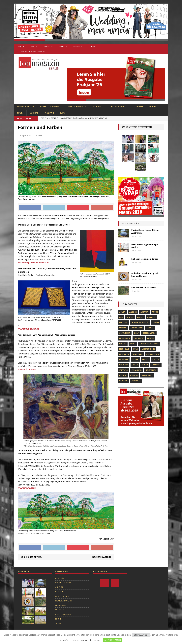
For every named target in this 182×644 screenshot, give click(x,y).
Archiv (92, 47)
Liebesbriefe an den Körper (145, 259)
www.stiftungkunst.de (28, 329)
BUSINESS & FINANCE (51, 107)
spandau (156, 365)
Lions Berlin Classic (149, 344)
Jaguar (150, 338)
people (145, 359)
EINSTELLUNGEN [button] (141, 635)
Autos (155, 312)
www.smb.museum (27, 369)
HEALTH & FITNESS (119, 107)
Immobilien (125, 338)
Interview (139, 338)
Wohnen (123, 381)
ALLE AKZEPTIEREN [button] (113, 640)
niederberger (153, 354)
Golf (136, 333)
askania (144, 312)
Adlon (122, 312)
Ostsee (135, 359)
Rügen (145, 365)
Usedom (134, 375)
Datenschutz (79, 47)
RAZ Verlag (48, 47)
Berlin (140, 317)
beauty (130, 317)
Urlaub (123, 375)
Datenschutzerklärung (90, 640)
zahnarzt (136, 381)
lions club (124, 349)
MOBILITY (138, 107)
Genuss (150, 328)
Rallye (156, 359)
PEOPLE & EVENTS (26, 107)
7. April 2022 (26, 135)
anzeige (133, 312)
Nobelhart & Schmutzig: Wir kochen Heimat (145, 275)
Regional (124, 365)
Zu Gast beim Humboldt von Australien (145, 231)
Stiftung (123, 370)
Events (156, 322)
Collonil (124, 322)
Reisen (135, 365)
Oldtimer (124, 359)
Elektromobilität (140, 322)
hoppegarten (149, 333)
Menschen (124, 354)
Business (151, 317)
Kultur (123, 344)
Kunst (133, 344)
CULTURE (50, 113)
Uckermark (151, 370)
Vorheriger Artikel (31, 557)
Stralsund (137, 370)
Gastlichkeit (137, 328)
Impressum (63, 47)
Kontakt (35, 47)
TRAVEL (153, 107)
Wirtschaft (147, 375)
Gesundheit (125, 333)
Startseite (21, 47)
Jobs (62, 113)
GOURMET (34, 113)
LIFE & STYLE (98, 107)
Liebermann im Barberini (144, 288)
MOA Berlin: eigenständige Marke (145, 246)
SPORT (20, 113)
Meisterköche (148, 349)
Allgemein (60, 578)
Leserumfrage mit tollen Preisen (31, 52)
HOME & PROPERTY (76, 107)
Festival (123, 328)
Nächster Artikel (102, 557)
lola (136, 349)
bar (121, 317)
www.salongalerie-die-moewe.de (33, 263)
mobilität (137, 354)
